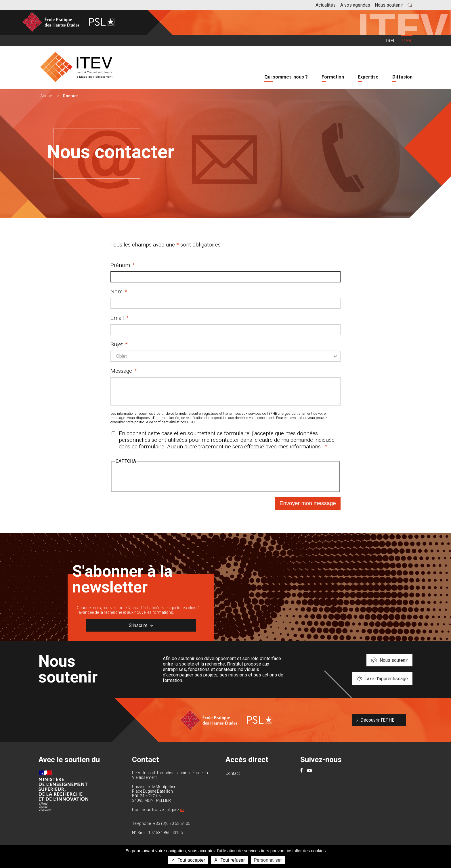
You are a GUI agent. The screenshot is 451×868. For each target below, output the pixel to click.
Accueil (47, 96)
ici (182, 814)
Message (121, 371)
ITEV (407, 41)
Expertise (368, 77)
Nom (116, 291)
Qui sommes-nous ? (286, 77)
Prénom (120, 265)
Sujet (117, 344)
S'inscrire (141, 630)
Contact (233, 778)
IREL (391, 41)
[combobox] (225, 356)
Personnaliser (268, 860)
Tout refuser (229, 860)
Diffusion (402, 77)
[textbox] (123, 356)
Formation (333, 77)
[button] (410, 5)
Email (117, 318)
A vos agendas (355, 5)
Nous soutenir (389, 5)
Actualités (326, 5)
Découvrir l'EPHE (377, 724)
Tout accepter (188, 860)
